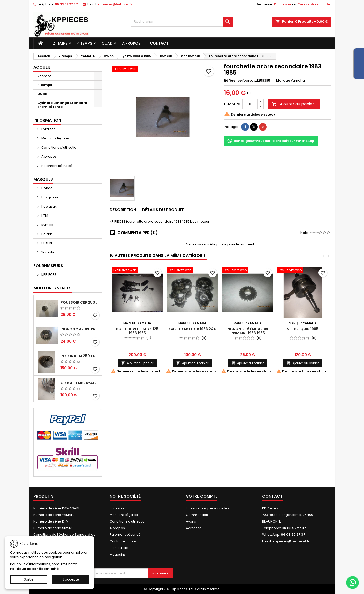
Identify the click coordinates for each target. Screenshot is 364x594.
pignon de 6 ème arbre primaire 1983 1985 (248, 331)
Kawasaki (49, 206)
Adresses (194, 528)
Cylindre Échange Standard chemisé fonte (62, 105)
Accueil (42, 67)
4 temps (85, 43)
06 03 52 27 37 (66, 4)
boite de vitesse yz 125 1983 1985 (137, 331)
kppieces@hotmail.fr (115, 4)
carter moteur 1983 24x (193, 329)
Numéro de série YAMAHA (55, 515)
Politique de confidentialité (34, 569)
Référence (233, 81)
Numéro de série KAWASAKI (56, 508)
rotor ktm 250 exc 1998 (80, 356)
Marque (283, 81)
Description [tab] (123, 210)
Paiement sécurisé (57, 166)
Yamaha (48, 252)
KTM (44, 216)
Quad (107, 43)
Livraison (48, 129)
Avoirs (191, 521)
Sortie (29, 579)
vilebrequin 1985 (303, 329)
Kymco (47, 225)
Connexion (282, 4)
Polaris (47, 234)
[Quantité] (250, 104)
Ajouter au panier (293, 104)
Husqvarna (50, 197)
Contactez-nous (123, 541)
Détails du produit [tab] (163, 210)
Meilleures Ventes (52, 288)
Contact (159, 43)
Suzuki (46, 243)
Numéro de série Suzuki (53, 528)
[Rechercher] (182, 22)
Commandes (197, 515)
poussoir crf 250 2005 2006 (80, 302)
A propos (131, 43)
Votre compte (202, 496)
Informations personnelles (208, 508)
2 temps (60, 43)
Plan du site (119, 548)
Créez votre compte (314, 4)
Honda (47, 188)
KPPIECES (49, 275)
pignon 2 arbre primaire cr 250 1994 (80, 329)
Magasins (118, 554)
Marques (43, 179)
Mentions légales (55, 138)
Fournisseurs (48, 266)
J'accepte (71, 579)
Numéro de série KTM (51, 521)
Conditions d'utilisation (60, 147)
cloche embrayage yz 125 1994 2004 (80, 383)
